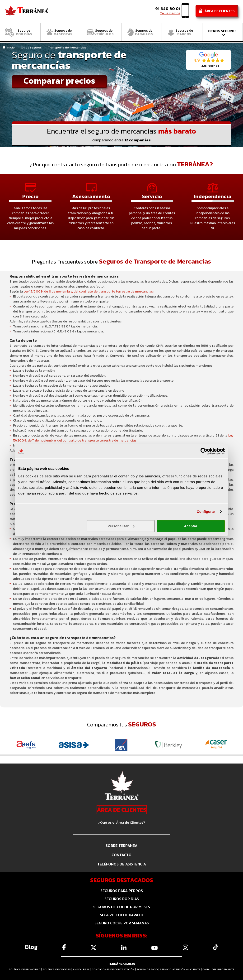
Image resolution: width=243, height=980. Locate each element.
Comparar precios (59, 81)
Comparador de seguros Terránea (26, 12)
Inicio (11, 48)
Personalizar (121, 526)
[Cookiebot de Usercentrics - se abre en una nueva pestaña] (204, 451)
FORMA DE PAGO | (148, 969)
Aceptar (191, 526)
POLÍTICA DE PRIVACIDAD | (26, 969)
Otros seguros (31, 48)
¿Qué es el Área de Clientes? (122, 822)
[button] (208, 60)
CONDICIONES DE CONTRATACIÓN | (114, 969)
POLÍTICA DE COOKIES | (58, 969)
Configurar (206, 512)
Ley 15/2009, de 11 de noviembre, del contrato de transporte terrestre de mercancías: (89, 291)
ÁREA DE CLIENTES (122, 810)
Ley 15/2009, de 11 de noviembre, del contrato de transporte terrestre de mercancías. (123, 438)
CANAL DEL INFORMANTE (218, 969)
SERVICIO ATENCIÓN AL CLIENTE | (181, 969)
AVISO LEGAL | (82, 969)
